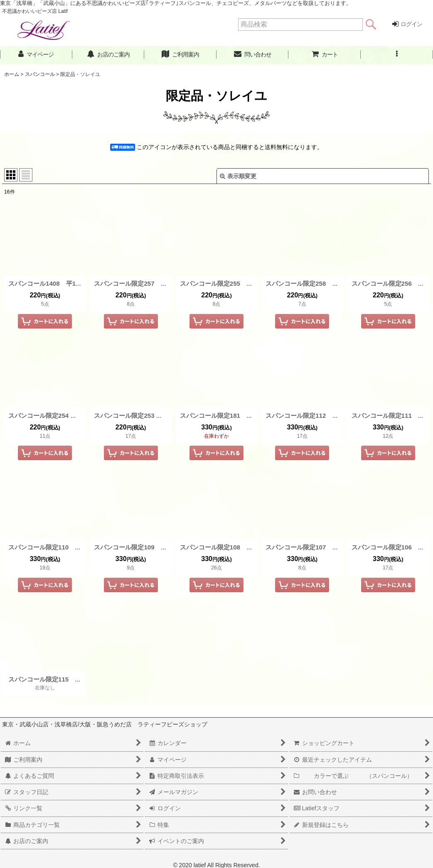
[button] (397, 55)
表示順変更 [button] (238, 176)
